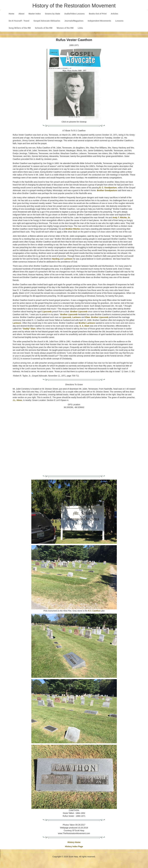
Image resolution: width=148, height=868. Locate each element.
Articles (114, 14)
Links (80, 28)
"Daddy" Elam (29, 329)
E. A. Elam (84, 326)
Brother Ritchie (73, 229)
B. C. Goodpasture (108, 188)
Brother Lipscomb (79, 312)
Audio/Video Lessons (74, 14)
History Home (74, 842)
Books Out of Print (98, 14)
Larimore (68, 259)
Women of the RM (65, 28)
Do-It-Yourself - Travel (19, 21)
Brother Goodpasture (107, 190)
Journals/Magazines (74, 21)
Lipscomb (47, 312)
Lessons (119, 21)
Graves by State (53, 14)
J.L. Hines (17, 400)
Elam (88, 317)
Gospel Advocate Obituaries (47, 21)
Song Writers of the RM (20, 28)
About (21, 14)
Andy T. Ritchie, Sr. (121, 217)
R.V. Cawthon (94, 611)
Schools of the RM (44, 28)
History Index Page (74, 846)
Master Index (35, 14)
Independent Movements (99, 21)
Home (11, 14)
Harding (56, 259)
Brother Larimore (87, 323)
